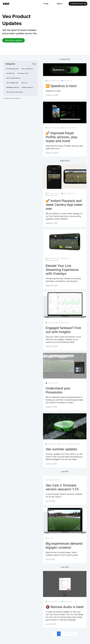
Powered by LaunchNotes (12, 98)
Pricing (46, 4)
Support (59, 4)
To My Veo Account (78, 4)
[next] (75, 634)
